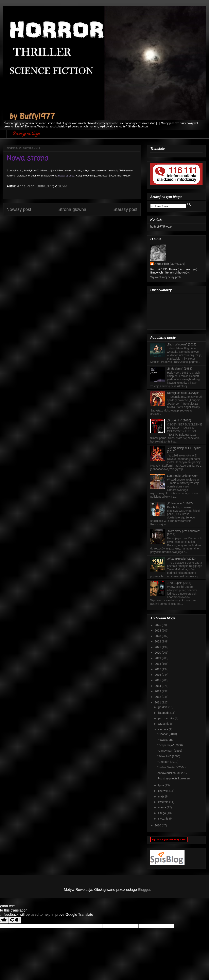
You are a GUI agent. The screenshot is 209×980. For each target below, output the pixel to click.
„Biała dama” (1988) (180, 369)
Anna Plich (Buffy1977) (170, 264)
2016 (158, 675)
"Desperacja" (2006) (170, 745)
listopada (164, 713)
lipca (161, 785)
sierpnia (163, 729)
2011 (158, 702)
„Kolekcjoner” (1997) (180, 503)
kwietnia (163, 802)
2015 (158, 680)
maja (161, 796)
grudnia (163, 707)
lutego (162, 813)
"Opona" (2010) (167, 734)
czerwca (164, 791)
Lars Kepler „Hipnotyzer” (182, 476)
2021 (158, 647)
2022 (158, 641)
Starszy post (125, 209)
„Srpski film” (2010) (179, 420)
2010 (158, 825)
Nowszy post (19, 209)
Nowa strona (165, 740)
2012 (158, 697)
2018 (158, 664)
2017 (158, 669)
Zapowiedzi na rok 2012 (172, 773)
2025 (158, 625)
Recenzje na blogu (26, 134)
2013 (158, 691)
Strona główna (72, 209)
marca (162, 807)
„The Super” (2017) (179, 583)
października (166, 718)
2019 (158, 658)
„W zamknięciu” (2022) (181, 559)
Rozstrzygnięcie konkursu (174, 778)
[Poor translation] (15, 920)
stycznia (163, 819)
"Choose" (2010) (168, 762)
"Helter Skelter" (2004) (171, 767)
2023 (158, 636)
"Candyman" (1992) (170, 751)
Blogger (144, 890)
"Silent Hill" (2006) (169, 756)
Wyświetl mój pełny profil (166, 277)
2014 (158, 686)
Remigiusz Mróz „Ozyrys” (183, 393)
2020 (158, 653)
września (164, 724)
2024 (158, 631)
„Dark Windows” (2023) (182, 344)
